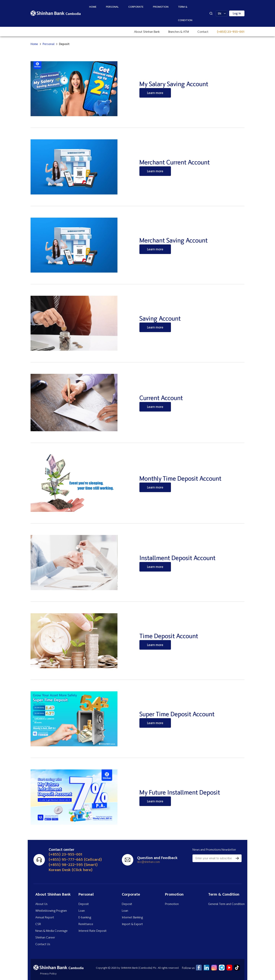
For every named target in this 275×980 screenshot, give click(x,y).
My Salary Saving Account (174, 84)
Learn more (155, 93)
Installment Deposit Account (177, 558)
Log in (237, 13)
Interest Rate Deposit (93, 931)
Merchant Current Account (175, 162)
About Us (41, 904)
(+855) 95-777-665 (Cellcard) (75, 859)
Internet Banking (132, 917)
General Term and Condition (226, 904)
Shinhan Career (45, 937)
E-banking (85, 917)
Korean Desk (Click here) (71, 870)
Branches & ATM (179, 32)
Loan (82, 911)
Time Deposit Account (169, 636)
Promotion (161, 7)
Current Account (161, 398)
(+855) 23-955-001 (231, 32)
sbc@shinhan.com (148, 862)
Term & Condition (185, 13)
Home (93, 7)
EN (220, 13)
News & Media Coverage (51, 931)
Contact (203, 32)
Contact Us (43, 944)
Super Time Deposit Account (177, 714)
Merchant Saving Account (173, 240)
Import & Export (132, 924)
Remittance (86, 924)
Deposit (84, 904)
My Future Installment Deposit (180, 792)
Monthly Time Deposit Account (180, 478)
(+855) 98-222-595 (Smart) (73, 864)
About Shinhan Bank (147, 32)
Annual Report (45, 917)
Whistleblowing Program (51, 911)
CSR (38, 924)
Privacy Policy (48, 973)
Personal (112, 7)
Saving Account (160, 318)
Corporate (136, 7)
